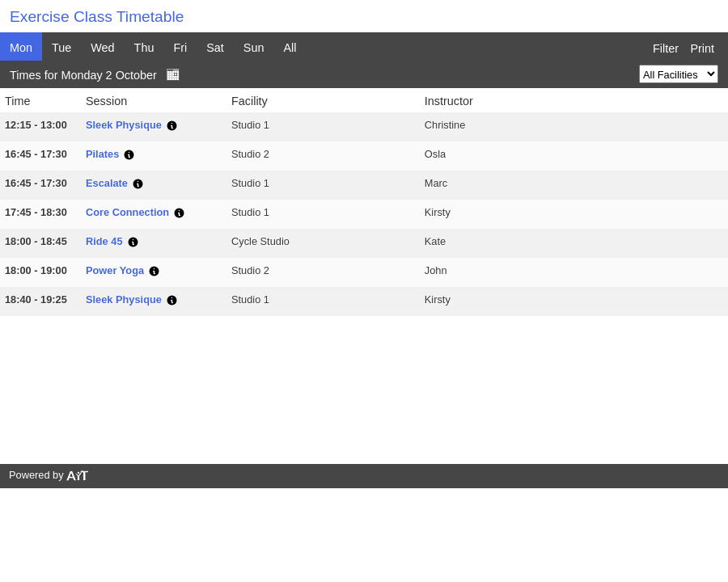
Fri (180, 48)
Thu (144, 48)
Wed (102, 48)
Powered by (49, 475)
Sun (254, 48)
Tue (61, 48)
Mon (21, 48)
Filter (666, 48)
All (290, 48)
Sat (215, 48)
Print (702, 48)
